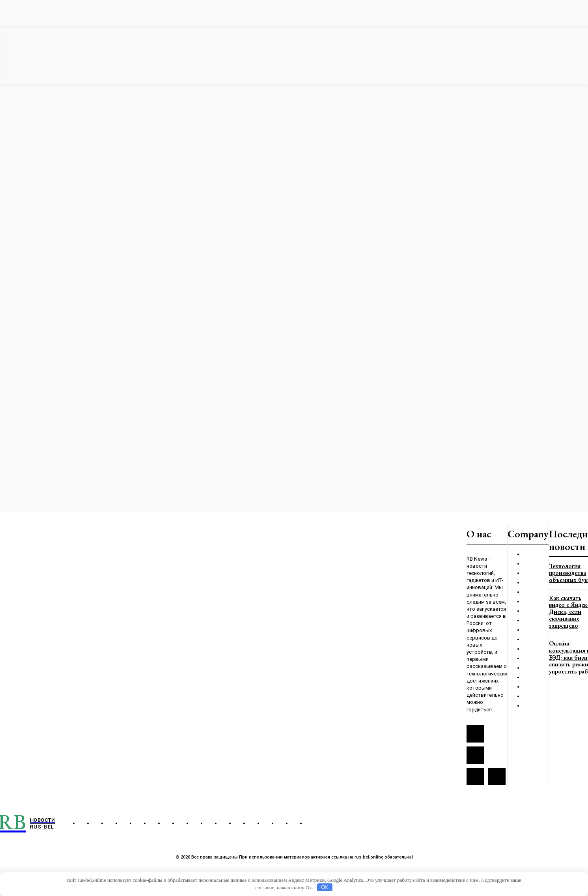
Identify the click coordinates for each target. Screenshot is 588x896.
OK (325, 887)
